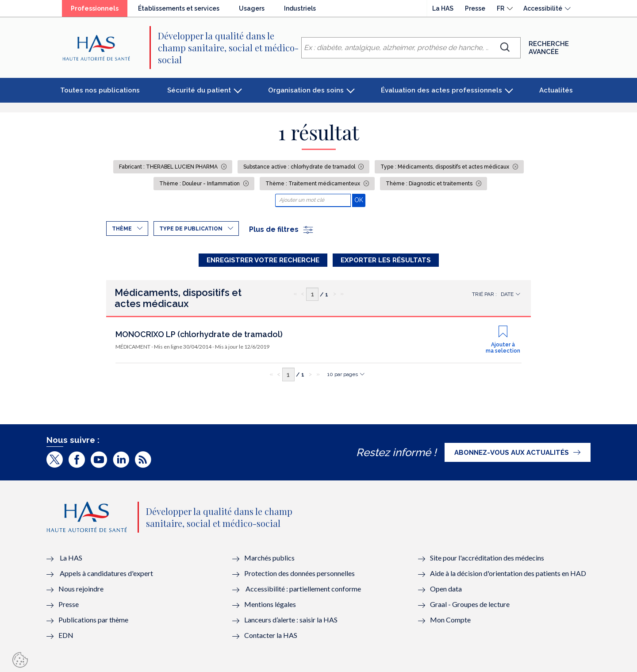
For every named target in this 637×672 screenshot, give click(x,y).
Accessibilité (543, 8)
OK (360, 200)
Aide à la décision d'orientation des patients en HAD (508, 573)
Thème (122, 229)
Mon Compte (450, 620)
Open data (446, 589)
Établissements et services (179, 8)
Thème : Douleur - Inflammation (200, 184)
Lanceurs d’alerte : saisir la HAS (291, 620)
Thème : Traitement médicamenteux (313, 184)
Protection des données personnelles (299, 573)
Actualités (556, 90)
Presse (475, 8)
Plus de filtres (282, 229)
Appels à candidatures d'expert (106, 573)
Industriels (300, 8)
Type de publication (191, 229)
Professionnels (95, 8)
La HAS (443, 8)
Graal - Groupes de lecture (470, 604)
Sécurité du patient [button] (199, 90)
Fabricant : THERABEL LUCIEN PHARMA (169, 167)
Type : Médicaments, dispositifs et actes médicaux (445, 167)
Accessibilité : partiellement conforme (303, 589)
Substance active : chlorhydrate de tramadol (300, 167)
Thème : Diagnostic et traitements (430, 184)
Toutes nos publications (100, 90)
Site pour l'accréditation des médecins (487, 558)
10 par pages (343, 374)
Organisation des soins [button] (306, 90)
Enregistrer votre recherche (263, 260)
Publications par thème (93, 620)
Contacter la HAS (271, 635)
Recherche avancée (549, 48)
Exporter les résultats (386, 260)
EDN (66, 635)
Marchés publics (270, 558)
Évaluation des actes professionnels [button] (441, 90)
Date (507, 294)
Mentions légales (270, 604)
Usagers (252, 8)
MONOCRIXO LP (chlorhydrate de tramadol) (199, 334)
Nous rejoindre (81, 589)
